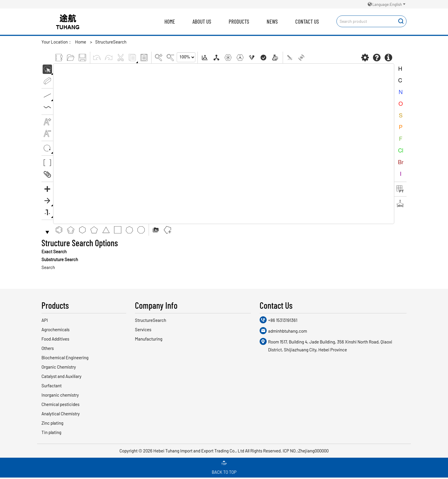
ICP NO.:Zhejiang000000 (306, 451)
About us (202, 21)
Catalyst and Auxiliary (61, 376)
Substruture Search (60, 259)
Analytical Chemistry (61, 414)
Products (239, 21)
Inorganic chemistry (60, 395)
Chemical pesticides (60, 404)
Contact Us (307, 21)
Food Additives (55, 339)
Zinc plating (52, 423)
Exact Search (54, 251)
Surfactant (52, 386)
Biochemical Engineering (65, 357)
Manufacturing (149, 339)
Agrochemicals (55, 329)
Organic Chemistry (59, 367)
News (272, 21)
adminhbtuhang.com (288, 331)
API (45, 320)
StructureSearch (111, 42)
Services (143, 329)
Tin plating (51, 432)
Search (48, 267)
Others (48, 348)
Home (170, 21)
